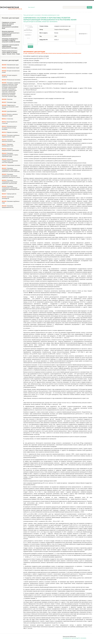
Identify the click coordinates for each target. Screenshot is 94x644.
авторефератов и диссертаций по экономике (74, 638)
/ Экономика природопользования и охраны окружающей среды (10, 155)
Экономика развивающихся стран (51, 15)
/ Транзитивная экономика (11, 165)
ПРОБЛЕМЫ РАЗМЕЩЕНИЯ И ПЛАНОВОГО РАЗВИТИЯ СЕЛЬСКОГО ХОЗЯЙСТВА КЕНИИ (11, 40)
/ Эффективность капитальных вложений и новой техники (10, 107)
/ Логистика (7, 99)
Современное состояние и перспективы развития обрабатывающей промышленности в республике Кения (10, 25)
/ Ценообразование (9, 111)
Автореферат (30, 35)
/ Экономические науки (10, 65)
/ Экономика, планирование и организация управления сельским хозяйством (11, 170)
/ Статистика (7, 119)
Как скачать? (32, 7)
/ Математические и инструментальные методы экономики (9, 128)
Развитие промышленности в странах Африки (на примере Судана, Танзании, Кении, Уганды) (11, 52)
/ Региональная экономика (11, 80)
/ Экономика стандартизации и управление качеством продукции (10, 161)
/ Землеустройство (9, 194)
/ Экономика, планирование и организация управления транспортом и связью (11, 176)
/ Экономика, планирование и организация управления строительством (10, 182)
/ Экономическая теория (11, 68)
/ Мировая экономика (10, 132)
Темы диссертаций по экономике (32, 15)
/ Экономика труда (9, 102)
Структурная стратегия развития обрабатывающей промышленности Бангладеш (10, 46)
